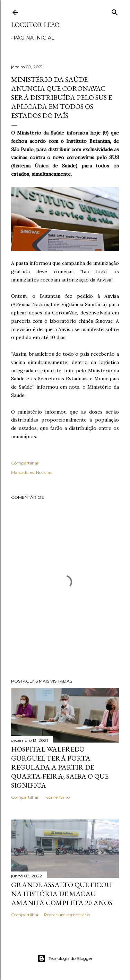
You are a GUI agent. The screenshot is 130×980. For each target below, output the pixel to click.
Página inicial (34, 38)
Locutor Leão (35, 25)
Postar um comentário (67, 915)
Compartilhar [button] (25, 463)
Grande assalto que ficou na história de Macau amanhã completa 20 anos (62, 894)
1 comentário (57, 797)
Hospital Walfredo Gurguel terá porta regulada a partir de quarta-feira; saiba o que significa (60, 767)
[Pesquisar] (115, 11)
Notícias (44, 472)
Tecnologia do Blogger (65, 959)
